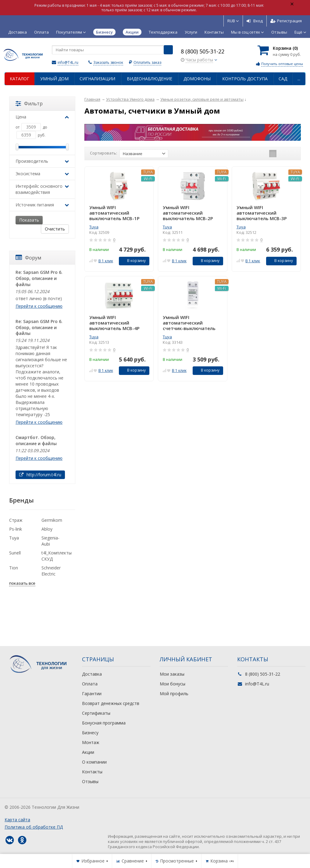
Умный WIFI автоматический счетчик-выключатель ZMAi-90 (189, 323)
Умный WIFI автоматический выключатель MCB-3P (262, 213)
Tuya (94, 227)
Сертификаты (96, 713)
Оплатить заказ (147, 62)
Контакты (214, 32)
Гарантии (92, 694)
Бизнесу (90, 733)
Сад (283, 79)
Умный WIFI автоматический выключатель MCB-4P (114, 323)
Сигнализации (97, 79)
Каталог (20, 79)
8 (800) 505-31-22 (203, 51)
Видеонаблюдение (150, 79)
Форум (28, 258)
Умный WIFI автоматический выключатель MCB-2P (188, 213)
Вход (255, 21)
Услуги (191, 32)
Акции (88, 752)
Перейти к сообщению (39, 306)
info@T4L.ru (68, 62)
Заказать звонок (108, 62)
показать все (22, 583)
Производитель (42, 161)
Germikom (52, 520)
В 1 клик (106, 261)
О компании (94, 762)
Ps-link (16, 529)
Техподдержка (163, 32)
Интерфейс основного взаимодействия (42, 189)
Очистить (55, 229)
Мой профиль (174, 694)
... (299, 79)
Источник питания (42, 205)
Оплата (41, 32)
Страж (16, 520)
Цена (42, 117)
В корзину (133, 261)
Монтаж (91, 742)
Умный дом (54, 79)
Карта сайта (17, 820)
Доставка (18, 32)
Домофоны (197, 79)
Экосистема (42, 174)
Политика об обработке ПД (34, 827)
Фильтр (29, 104)
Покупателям (71, 32)
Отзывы (279, 32)
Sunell (15, 553)
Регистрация (286, 21)
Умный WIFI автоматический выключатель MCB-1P (114, 213)
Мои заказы (172, 674)
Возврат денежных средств (111, 703)
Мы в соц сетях (248, 32)
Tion (14, 568)
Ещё (300, 32)
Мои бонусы (173, 684)
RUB (233, 21)
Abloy (47, 529)
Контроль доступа (245, 79)
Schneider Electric (51, 571)
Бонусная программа (104, 723)
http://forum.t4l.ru (40, 475)
